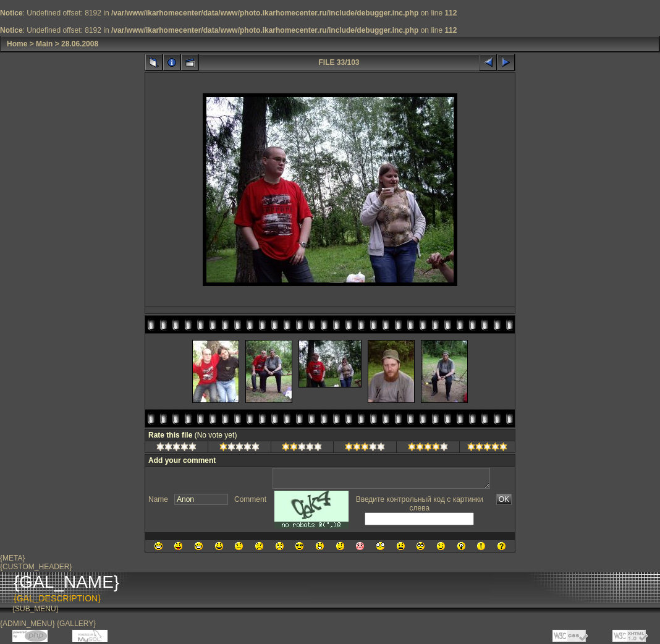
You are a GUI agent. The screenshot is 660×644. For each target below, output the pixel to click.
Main (44, 44)
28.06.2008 (80, 44)
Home (17, 44)
